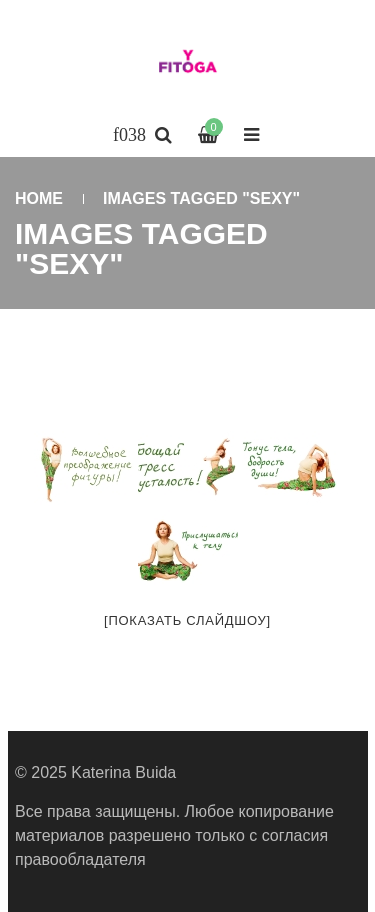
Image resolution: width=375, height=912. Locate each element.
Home (39, 198)
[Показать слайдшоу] (187, 620)
